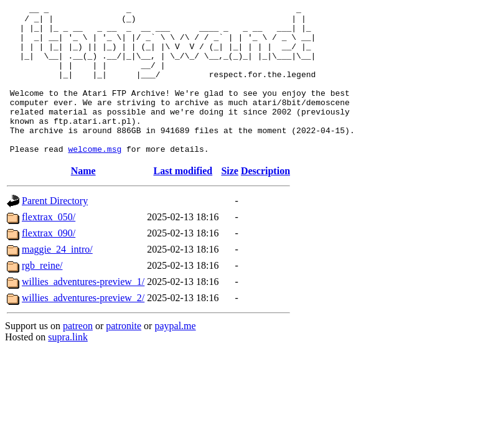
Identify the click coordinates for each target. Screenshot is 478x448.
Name (83, 201)
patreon (78, 356)
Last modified (183, 201)
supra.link (68, 367)
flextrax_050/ (49, 247)
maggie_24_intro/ (57, 279)
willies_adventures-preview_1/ (83, 311)
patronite (124, 356)
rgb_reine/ (42, 295)
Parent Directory (55, 231)
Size (230, 201)
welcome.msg (95, 179)
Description (265, 201)
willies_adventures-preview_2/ (83, 328)
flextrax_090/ (49, 263)
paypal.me (175, 356)
